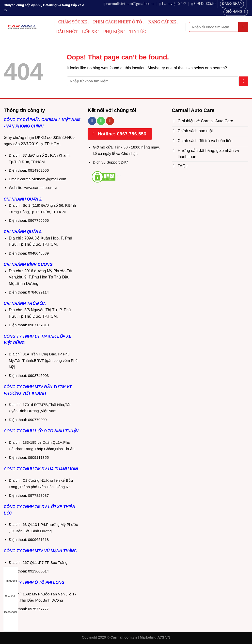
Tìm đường (11, 576)
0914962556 (38, 170)
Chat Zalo (11, 592)
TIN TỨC (138, 32)
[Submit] (243, 27)
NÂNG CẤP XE (163, 22)
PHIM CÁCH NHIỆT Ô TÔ (119, 22)
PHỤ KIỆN (114, 32)
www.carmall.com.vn (41, 188)
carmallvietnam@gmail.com (43, 179)
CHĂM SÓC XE (74, 22)
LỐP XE (91, 32)
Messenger (11, 607)
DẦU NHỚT (67, 32)
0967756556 (38, 220)
